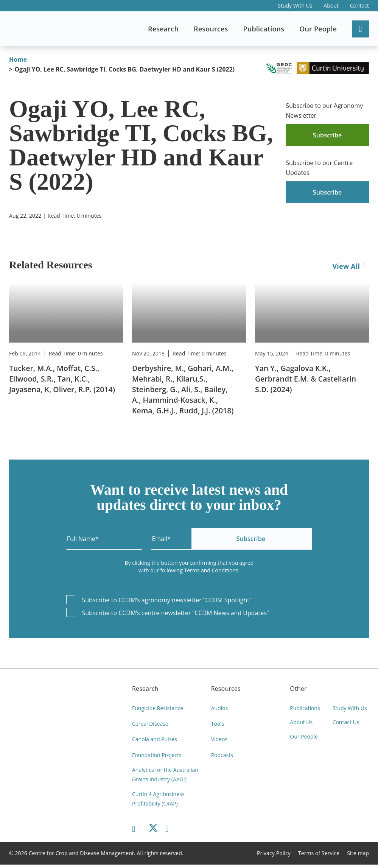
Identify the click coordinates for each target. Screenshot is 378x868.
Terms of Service (319, 856)
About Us (301, 724)
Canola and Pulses (155, 740)
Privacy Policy (274, 856)
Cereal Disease (150, 724)
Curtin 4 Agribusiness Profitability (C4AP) (158, 802)
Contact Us (346, 724)
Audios (220, 708)
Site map (358, 856)
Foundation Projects (157, 756)
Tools (218, 724)
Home (18, 59)
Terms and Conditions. (212, 570)
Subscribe (273, 539)
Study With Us (295, 5)
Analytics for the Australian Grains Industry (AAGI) (165, 776)
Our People (304, 740)
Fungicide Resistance (158, 708)
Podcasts (222, 756)
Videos (219, 740)
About (331, 5)
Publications (305, 708)
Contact (359, 5)
